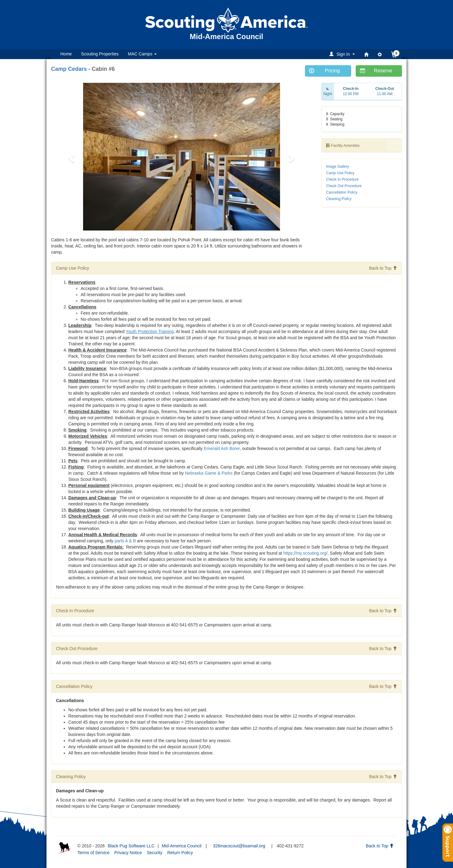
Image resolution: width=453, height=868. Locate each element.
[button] (343, 54)
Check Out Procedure (344, 186)
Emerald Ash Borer (222, 448)
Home (66, 54)
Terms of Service (93, 853)
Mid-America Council (181, 846)
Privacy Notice (128, 853)
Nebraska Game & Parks (209, 473)
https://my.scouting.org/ (306, 553)
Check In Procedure (343, 179)
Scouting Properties (100, 54)
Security (155, 853)
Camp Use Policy (340, 173)
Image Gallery (338, 167)
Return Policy (180, 853)
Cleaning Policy (339, 199)
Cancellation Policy (342, 192)
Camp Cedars (69, 69)
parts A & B (125, 541)
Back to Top (383, 268)
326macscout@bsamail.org (239, 846)
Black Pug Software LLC (131, 846)
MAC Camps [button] (142, 54)
